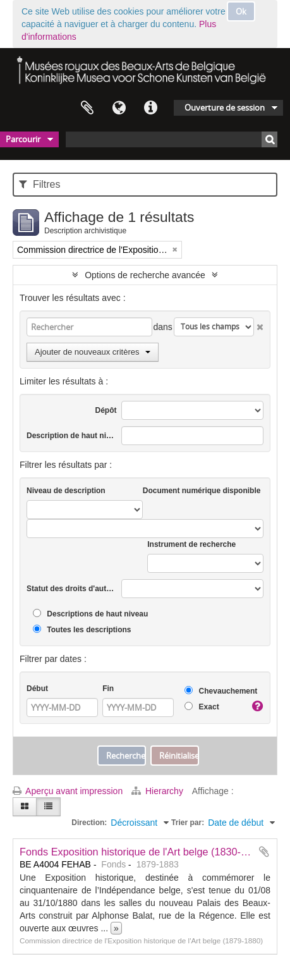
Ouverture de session (225, 107)
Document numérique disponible (202, 491)
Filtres (39, 184)
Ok (241, 11)
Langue (119, 108)
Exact (202, 707)
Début (37, 689)
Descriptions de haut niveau (90, 614)
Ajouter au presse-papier (264, 852)
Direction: (89, 823)
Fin (108, 689)
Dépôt (106, 410)
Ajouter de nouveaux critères (93, 352)
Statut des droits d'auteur (72, 589)
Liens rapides (150, 108)
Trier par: (188, 823)
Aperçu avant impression (68, 791)
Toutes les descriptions (82, 629)
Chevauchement (221, 691)
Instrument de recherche (191, 544)
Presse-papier (87, 108)
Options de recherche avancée (145, 275)
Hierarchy (159, 791)
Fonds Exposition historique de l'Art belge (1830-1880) (143, 852)
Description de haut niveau (72, 436)
